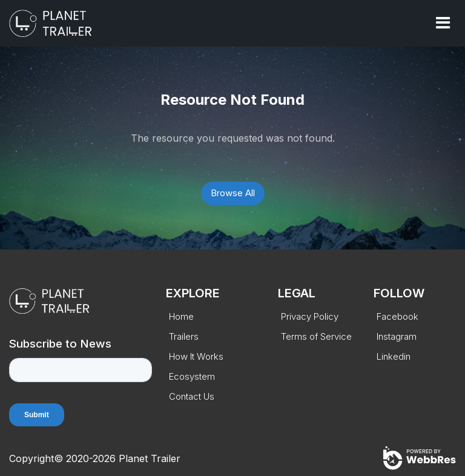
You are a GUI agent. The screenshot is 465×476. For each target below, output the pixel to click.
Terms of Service (316, 336)
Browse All (233, 193)
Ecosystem (192, 376)
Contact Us (192, 396)
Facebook (397, 316)
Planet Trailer (150, 458)
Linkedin (394, 356)
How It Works (196, 356)
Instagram (397, 336)
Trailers (184, 336)
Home (181, 316)
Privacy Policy (310, 316)
